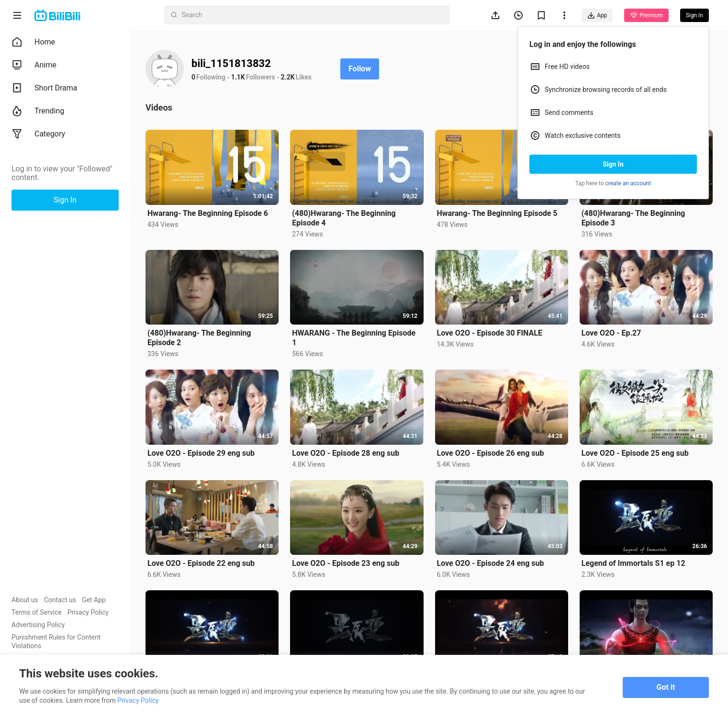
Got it (666, 687)
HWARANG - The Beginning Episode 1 (354, 338)
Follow (360, 69)
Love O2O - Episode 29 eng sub (201, 453)
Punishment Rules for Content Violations (56, 641)
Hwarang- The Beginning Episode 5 (497, 213)
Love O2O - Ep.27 (611, 333)
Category (38, 134)
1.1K (238, 77)
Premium (646, 15)
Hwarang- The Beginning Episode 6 (208, 213)
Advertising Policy (38, 625)
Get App (94, 600)
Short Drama (45, 88)
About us (25, 600)
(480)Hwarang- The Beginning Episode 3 (633, 218)
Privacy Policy (88, 612)
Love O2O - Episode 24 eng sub (491, 563)
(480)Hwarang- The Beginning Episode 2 (199, 338)
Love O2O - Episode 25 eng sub (635, 453)
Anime (34, 65)
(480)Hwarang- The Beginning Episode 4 (344, 218)
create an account (628, 183)
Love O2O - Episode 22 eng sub (201, 563)
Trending (38, 111)
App (597, 15)
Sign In (613, 164)
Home (33, 42)
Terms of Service (37, 612)
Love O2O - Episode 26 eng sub (491, 453)
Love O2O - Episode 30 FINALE (490, 333)
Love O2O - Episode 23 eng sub (346, 563)
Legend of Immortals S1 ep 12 (633, 563)
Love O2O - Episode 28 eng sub (346, 453)
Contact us (60, 600)
